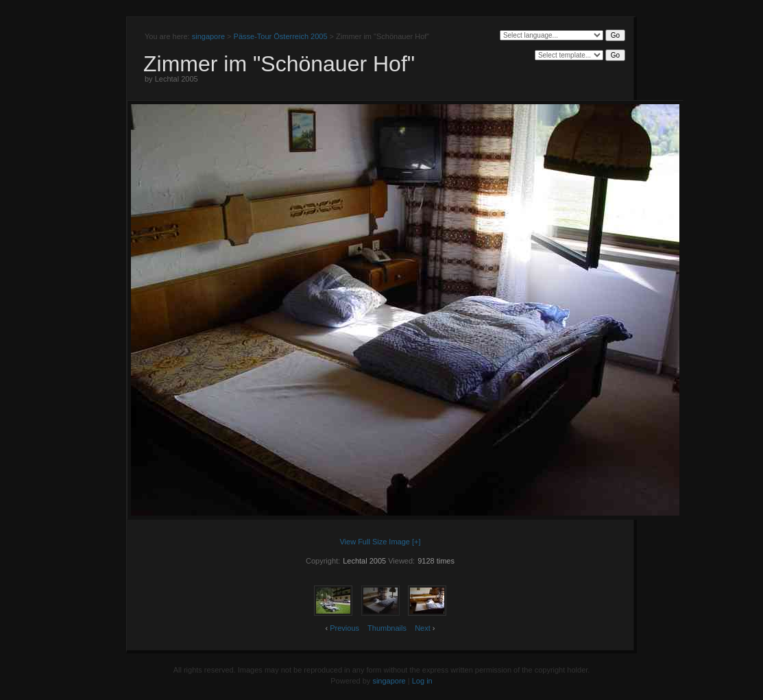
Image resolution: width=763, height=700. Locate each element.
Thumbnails (387, 628)
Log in (422, 681)
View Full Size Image (375, 542)
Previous (344, 628)
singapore (208, 36)
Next (423, 628)
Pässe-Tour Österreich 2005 (281, 36)
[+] (416, 542)
